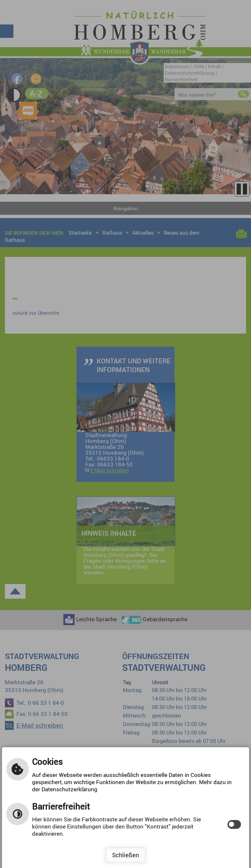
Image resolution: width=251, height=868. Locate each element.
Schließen (125, 855)
